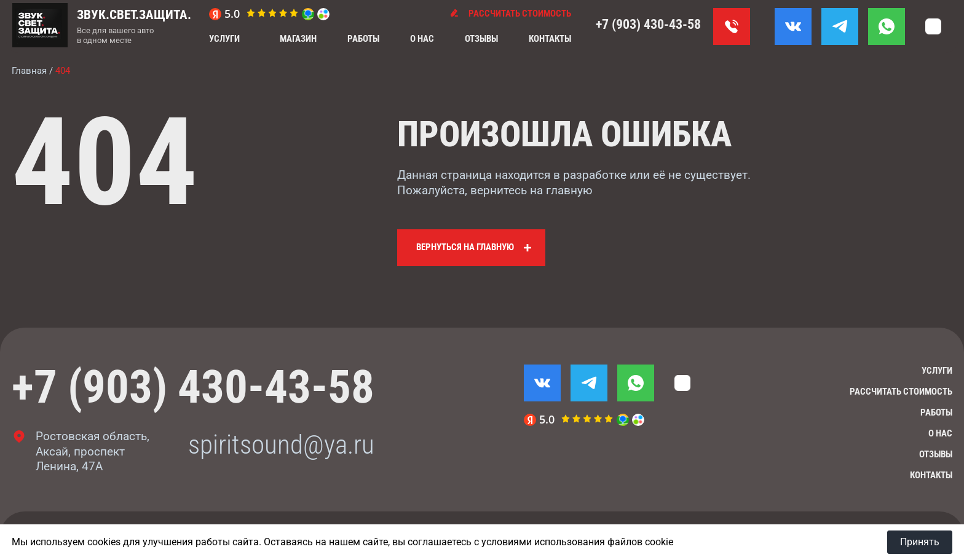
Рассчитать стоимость (901, 392)
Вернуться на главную (465, 247)
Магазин (298, 39)
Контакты (550, 39)
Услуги (224, 39)
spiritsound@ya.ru (281, 445)
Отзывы (481, 39)
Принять (920, 542)
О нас (422, 39)
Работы (363, 39)
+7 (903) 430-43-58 (648, 24)
